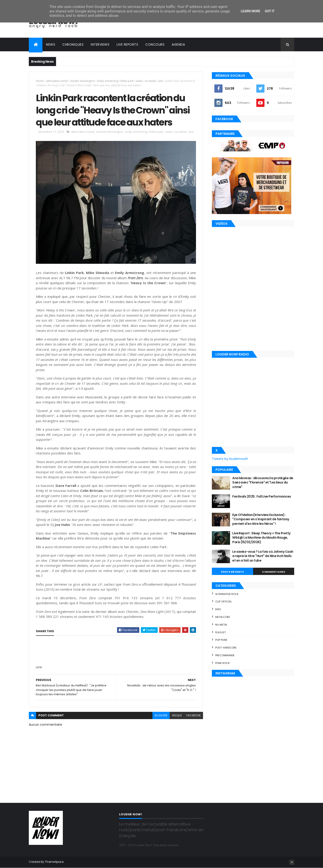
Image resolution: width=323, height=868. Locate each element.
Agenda (178, 44)
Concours (155, 44)
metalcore (223, 617)
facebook (194, 715)
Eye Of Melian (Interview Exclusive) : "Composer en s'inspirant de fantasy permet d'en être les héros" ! (261, 519)
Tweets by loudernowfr (230, 459)
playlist (220, 632)
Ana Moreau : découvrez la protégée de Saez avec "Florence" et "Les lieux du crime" (263, 482)
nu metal (150, 81)
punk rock (223, 663)
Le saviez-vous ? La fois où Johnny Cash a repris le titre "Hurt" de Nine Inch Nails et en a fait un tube (263, 556)
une (160, 81)
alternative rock (227, 594)
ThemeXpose (54, 862)
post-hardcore (226, 648)
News (51, 44)
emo (218, 609)
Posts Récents (233, 572)
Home (40, 81)
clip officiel (224, 602)
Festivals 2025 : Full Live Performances (262, 496)
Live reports (127, 44)
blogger (161, 715)
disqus (177, 715)
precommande (225, 655)
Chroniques (73, 44)
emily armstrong (108, 81)
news (139, 81)
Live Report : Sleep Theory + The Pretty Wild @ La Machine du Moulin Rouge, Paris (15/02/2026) (261, 538)
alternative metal (57, 81)
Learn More (250, 11)
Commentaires (274, 572)
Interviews (100, 44)
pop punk (221, 640)
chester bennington (82, 81)
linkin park (127, 81)
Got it (270, 11)
